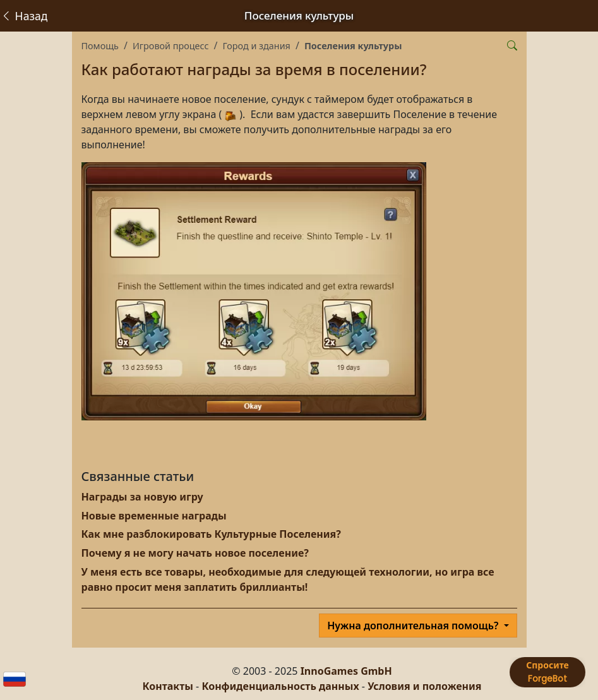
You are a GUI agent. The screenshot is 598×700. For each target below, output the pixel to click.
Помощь (100, 46)
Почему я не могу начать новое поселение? (195, 553)
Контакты (168, 686)
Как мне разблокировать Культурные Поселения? (211, 534)
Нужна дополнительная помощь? (414, 626)
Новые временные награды (154, 516)
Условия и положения (424, 686)
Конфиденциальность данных (280, 686)
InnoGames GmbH (346, 671)
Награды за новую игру (142, 497)
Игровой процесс (171, 46)
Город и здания (256, 46)
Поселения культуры (353, 46)
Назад (24, 16)
